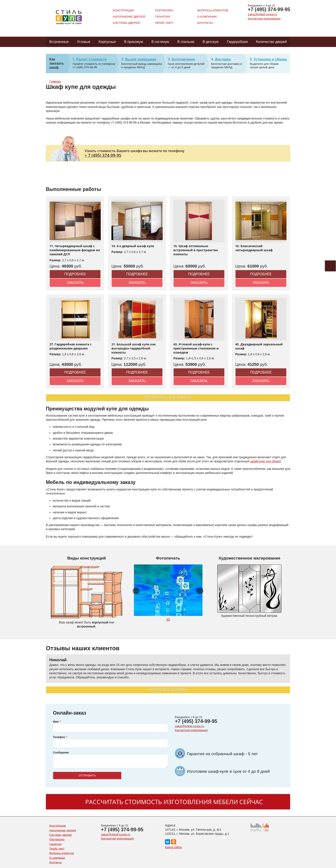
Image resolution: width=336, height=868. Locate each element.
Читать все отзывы (168, 690)
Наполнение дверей (129, 17)
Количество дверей (271, 42)
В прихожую (134, 42)
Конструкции (123, 10)
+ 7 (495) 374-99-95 (103, 155)
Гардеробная (237, 42)
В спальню (186, 42)
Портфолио (164, 10)
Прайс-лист (164, 23)
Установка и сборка (270, 59)
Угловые (84, 42)
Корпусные (107, 42)
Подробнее (75, 274)
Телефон (59, 737)
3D (168, 620)
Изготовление (183, 59)
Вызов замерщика (141, 59)
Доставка (223, 59)
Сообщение (61, 752)
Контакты (205, 23)
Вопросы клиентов (213, 10)
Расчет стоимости (91, 59)
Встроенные (59, 42)
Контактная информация (264, 19)
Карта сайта (173, 847)
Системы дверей (126, 23)
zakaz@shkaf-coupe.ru (262, 14)
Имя (56, 722)
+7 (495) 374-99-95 (269, 9)
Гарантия (162, 17)
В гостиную (160, 42)
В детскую (211, 42)
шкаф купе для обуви (265, 461)
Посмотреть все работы (168, 398)
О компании (207, 17)
